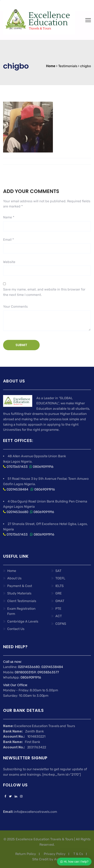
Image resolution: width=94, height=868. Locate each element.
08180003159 (25, 672)
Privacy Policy (55, 854)
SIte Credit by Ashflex (49, 859)
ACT (59, 616)
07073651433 (17, 467)
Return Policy (26, 854)
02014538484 (17, 489)
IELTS (59, 586)
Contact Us (16, 629)
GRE (59, 593)
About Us (14, 578)
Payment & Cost (20, 586)
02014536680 (17, 512)
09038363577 (48, 672)
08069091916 (43, 467)
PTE (58, 609)
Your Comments (15, 307)
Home (12, 571)
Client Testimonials (22, 601)
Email (8, 240)
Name (9, 217)
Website (9, 262)
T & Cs (78, 854)
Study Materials (19, 593)
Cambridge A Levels (23, 621)
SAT (58, 571)
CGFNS (61, 624)
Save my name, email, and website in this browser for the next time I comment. (44, 292)
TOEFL (60, 578)
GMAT (60, 601)
